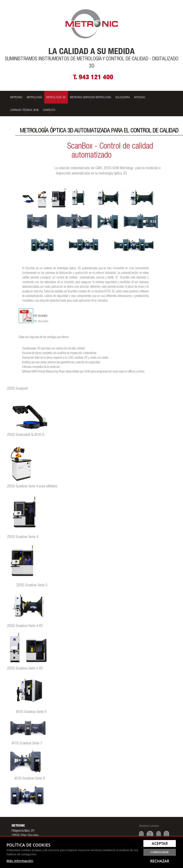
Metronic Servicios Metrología (91, 98)
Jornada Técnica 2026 (24, 110)
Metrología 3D (56, 98)
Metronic (16, 98)
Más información (20, 861)
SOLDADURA (123, 98)
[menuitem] (16, 97)
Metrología (34, 98)
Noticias (140, 98)
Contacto (49, 110)
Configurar (160, 852)
